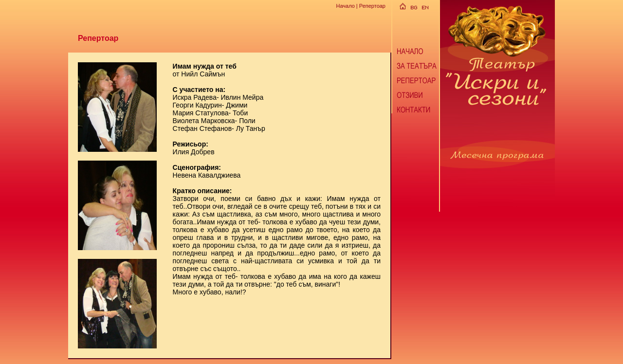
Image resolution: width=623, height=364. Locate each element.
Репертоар (372, 6)
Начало (345, 6)
